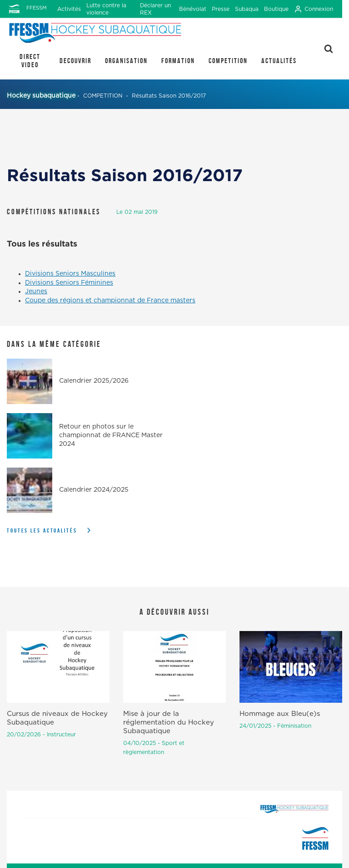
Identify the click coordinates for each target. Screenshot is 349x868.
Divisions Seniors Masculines (70, 274)
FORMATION (178, 61)
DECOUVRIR (75, 61)
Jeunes (36, 291)
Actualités (279, 61)
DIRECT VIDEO (30, 61)
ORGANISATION (126, 61)
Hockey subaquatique (41, 96)
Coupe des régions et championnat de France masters (110, 301)
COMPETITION (228, 61)
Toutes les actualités (42, 530)
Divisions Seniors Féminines (69, 283)
